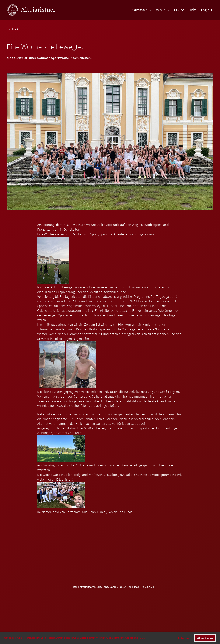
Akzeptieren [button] (205, 638)
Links (192, 10)
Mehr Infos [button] (139, 638)
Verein (163, 10)
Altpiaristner (38, 10)
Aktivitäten (141, 10)
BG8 (179, 10)
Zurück (13, 29)
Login (207, 10)
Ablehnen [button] (184, 638)
